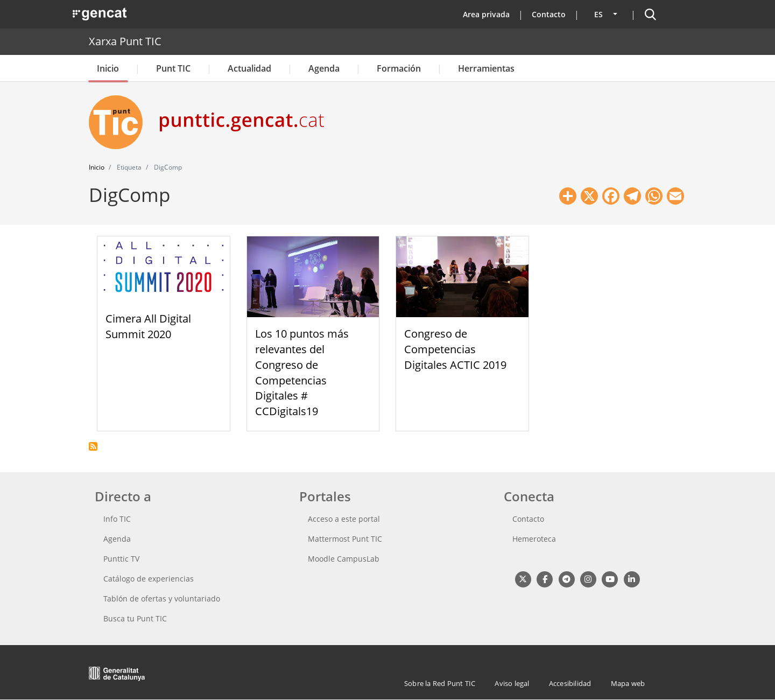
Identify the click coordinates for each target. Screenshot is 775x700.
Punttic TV (121, 559)
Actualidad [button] (249, 68)
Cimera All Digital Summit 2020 (148, 326)
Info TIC (117, 519)
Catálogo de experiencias (149, 579)
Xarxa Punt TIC (125, 41)
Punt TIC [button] (173, 68)
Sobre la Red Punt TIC (440, 683)
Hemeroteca (534, 539)
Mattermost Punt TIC (345, 539)
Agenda (324, 68)
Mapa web (628, 683)
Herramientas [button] (486, 68)
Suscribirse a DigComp (93, 446)
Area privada (486, 14)
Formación (399, 68)
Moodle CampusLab (344, 559)
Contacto (549, 14)
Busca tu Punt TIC (135, 618)
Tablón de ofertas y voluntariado (162, 598)
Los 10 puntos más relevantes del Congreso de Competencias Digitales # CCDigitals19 (302, 372)
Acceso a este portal (344, 519)
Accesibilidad (570, 683)
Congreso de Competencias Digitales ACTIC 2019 (455, 349)
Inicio (108, 68)
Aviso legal (512, 683)
